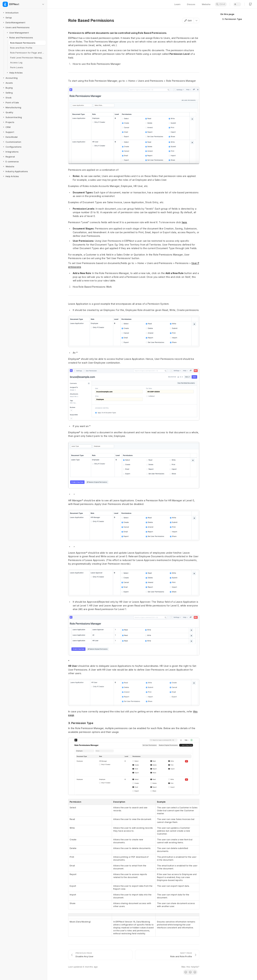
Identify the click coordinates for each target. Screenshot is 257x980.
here (184, 222)
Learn (177, 4)
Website (206, 4)
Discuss (191, 4)
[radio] (186, 972)
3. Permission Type (232, 19)
